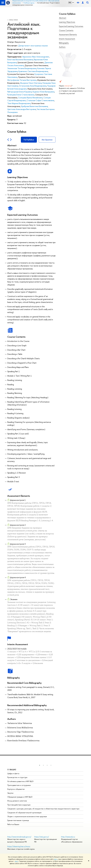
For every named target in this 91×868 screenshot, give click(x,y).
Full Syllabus (29, 140)
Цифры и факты (13, 773)
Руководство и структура (17, 777)
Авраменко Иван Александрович (36, 57)
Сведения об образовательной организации (24, 813)
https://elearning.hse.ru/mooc (19, 846)
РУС (70, 3)
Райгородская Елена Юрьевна (20, 92)
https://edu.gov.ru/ (42, 837)
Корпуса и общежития (16, 789)
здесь (56, 859)
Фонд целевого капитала (17, 801)
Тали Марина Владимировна (19, 103)
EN (73, 3)
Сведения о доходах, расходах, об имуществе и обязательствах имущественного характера (43, 809)
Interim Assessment (67, 39)
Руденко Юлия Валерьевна (43, 92)
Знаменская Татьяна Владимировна (22, 68)
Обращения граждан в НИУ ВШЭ (20, 797)
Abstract (63, 18)
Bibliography (64, 43)
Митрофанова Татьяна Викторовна (22, 80)
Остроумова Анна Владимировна (33, 86)
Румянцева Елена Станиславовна (21, 95)
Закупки (10, 793)
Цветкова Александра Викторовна (22, 109)
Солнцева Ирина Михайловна (30, 98)
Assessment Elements (68, 35)
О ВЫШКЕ (12, 770)
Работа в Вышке (13, 824)
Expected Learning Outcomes (71, 26)
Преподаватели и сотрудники (19, 785)
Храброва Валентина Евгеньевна (34, 106)
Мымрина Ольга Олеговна (31, 83)
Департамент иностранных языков (33, 46)
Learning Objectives (67, 22)
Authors (62, 47)
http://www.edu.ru (68, 837)
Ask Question (47, 140)
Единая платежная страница (18, 820)
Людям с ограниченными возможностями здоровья (27, 816)
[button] (40, 765)
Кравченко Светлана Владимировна (33, 71)
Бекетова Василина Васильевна (20, 60)
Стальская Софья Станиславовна (40, 100)
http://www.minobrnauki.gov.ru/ (19, 837)
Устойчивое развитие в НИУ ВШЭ (20, 781)
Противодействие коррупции (19, 805)
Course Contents (66, 30)
